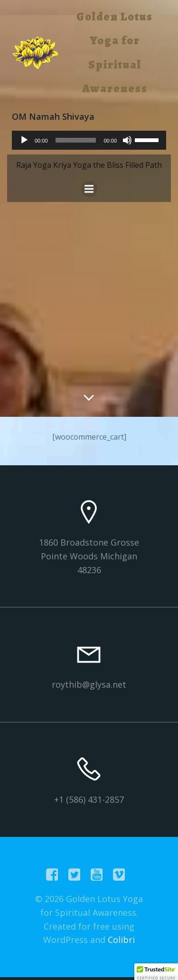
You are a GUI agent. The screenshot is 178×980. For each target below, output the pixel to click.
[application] (89, 140)
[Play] (24, 140)
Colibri (121, 940)
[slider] (76, 140)
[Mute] (127, 140)
